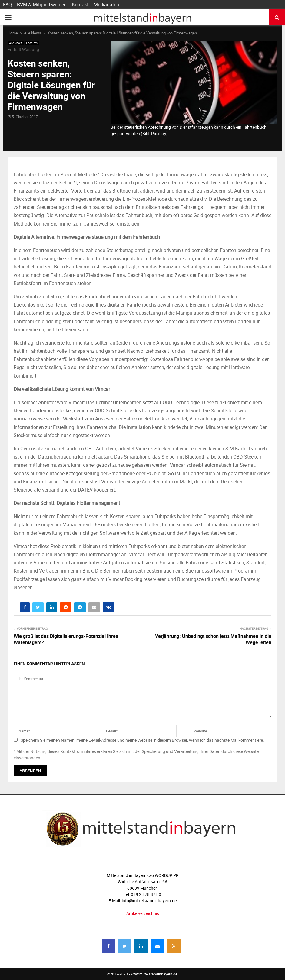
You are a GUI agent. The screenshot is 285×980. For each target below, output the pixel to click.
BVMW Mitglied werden (42, 5)
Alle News (16, 43)
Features (32, 43)
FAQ (7, 5)
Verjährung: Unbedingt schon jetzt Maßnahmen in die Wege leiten (213, 639)
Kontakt (80, 5)
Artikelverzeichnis (143, 913)
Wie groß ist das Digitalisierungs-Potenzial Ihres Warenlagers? (66, 639)
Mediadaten (106, 5)
